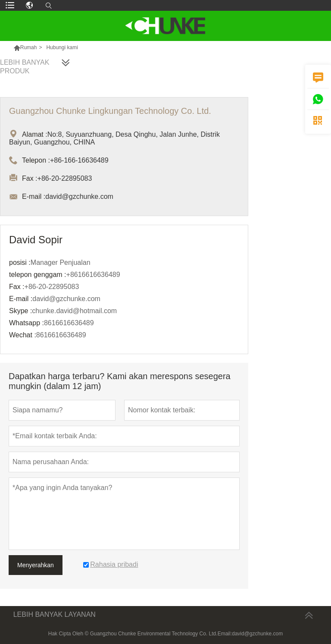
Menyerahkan (36, 565)
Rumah (29, 47)
